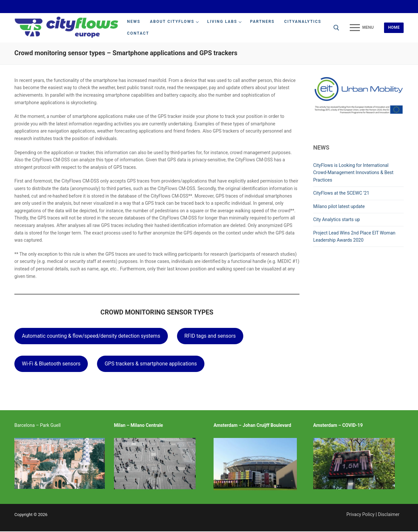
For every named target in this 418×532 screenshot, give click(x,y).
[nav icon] (362, 28)
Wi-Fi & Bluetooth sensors (51, 364)
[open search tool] (336, 28)
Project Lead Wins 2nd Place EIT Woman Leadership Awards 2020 (354, 237)
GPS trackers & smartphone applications (151, 364)
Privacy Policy (361, 514)
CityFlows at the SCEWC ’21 (341, 193)
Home (394, 27)
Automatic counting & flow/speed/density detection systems (91, 336)
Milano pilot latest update (339, 206)
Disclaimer (389, 514)
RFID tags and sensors (210, 336)
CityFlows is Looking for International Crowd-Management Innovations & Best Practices (353, 173)
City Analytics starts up (337, 219)
